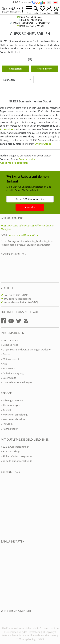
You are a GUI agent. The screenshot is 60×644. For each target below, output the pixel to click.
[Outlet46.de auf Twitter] (19, 321)
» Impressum (8, 368)
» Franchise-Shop (10, 451)
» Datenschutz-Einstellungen (16, 382)
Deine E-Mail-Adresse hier (30, 199)
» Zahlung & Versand (12, 400)
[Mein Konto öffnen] (49, 10)
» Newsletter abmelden (13, 419)
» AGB (4, 364)
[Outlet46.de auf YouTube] (11, 321)
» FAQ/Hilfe (7, 424)
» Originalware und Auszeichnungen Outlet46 (26, 349)
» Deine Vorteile (9, 345)
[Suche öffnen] (36, 10)
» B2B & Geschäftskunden (15, 447)
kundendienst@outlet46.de (24, 235)
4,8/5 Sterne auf (29, 2)
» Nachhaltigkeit (10, 429)
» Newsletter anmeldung (14, 415)
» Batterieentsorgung (12, 373)
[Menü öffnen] (29, 10)
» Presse (5, 354)
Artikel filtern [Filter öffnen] (45, 69)
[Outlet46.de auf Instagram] (26, 321)
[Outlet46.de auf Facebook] (3, 321)
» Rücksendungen (10, 405)
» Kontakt (6, 410)
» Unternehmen (9, 340)
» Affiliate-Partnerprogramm (16, 456)
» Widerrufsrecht (10, 359)
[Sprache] (55, 3)
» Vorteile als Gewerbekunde (16, 461)
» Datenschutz (8, 378)
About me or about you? (14, 163)
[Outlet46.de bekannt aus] (3, 505)
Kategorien (15, 69)
